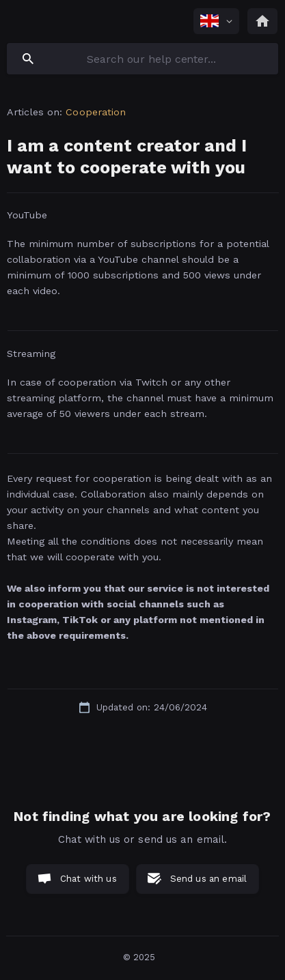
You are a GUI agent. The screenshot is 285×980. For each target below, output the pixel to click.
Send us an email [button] (208, 879)
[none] (216, 21)
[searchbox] (142, 59)
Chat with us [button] (89, 879)
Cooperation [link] (96, 112)
